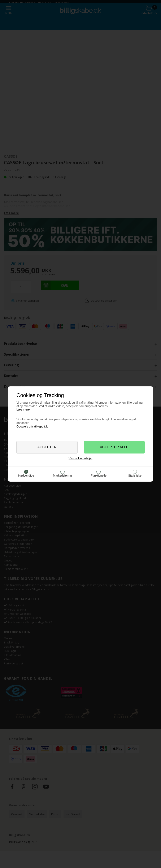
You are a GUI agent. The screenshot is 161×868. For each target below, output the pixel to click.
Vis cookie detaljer (80, 458)
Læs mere (23, 409)
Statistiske (135, 476)
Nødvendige (26, 476)
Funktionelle (99, 476)
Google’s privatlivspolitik (32, 426)
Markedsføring (62, 476)
